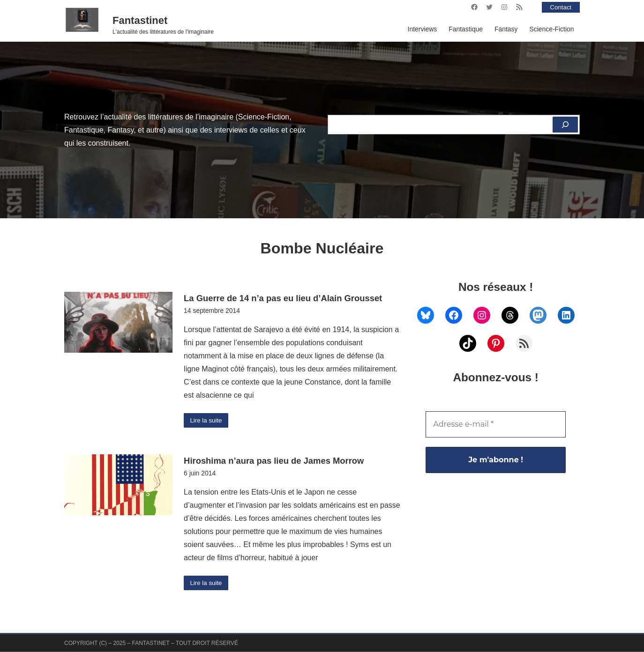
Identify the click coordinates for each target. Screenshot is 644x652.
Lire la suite (207, 421)
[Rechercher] (565, 125)
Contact (560, 7)
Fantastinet (140, 20)
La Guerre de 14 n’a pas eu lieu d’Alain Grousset (283, 298)
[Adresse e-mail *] (496, 424)
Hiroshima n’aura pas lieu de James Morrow (274, 462)
